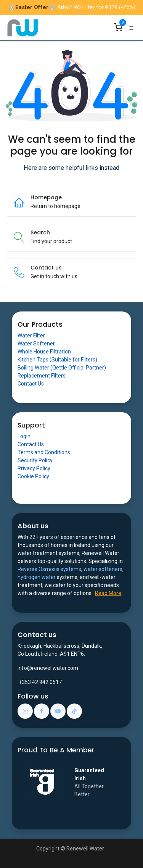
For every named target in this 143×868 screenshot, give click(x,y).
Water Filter (31, 336)
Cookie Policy (33, 476)
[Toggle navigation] (131, 28)
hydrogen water (37, 577)
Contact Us (31, 384)
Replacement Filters (42, 376)
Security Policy (35, 460)
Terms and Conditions (44, 452)
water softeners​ (103, 569)
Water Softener (36, 344)
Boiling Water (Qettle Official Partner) (62, 368)
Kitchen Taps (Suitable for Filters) (57, 360)
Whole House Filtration (44, 352)
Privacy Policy (34, 468)
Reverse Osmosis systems (49, 569)
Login (24, 436)
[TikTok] (74, 711)
